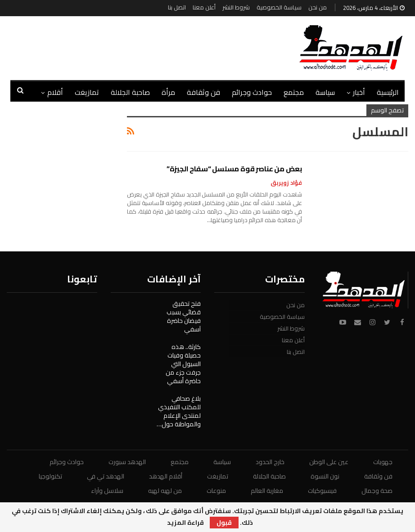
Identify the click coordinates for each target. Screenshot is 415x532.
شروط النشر (236, 7)
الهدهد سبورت (127, 462)
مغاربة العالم (267, 491)
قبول (224, 523)
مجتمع (294, 92)
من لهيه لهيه (165, 491)
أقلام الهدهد (166, 476)
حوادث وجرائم (252, 92)
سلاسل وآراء (107, 491)
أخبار (359, 92)
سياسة (325, 92)
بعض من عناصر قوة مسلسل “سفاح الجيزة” (234, 169)
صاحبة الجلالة (130, 92)
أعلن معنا (204, 7)
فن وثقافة (203, 92)
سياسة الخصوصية (279, 7)
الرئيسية (388, 92)
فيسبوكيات (322, 491)
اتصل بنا (177, 7)
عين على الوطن (329, 462)
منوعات (216, 491)
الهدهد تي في (106, 476)
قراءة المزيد (185, 523)
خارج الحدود (270, 462)
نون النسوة (325, 476)
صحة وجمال (377, 491)
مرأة (168, 92)
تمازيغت (87, 92)
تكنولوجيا (50, 476)
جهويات (383, 462)
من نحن (318, 7)
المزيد (54, 92)
